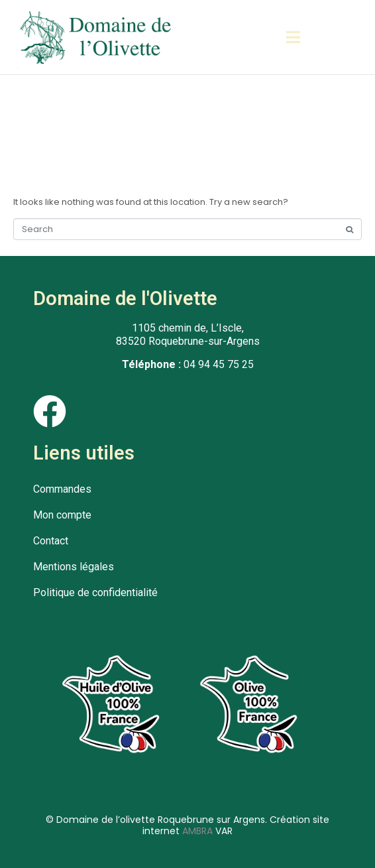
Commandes (62, 489)
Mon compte (62, 515)
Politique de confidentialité (95, 592)
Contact (51, 541)
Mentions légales (74, 567)
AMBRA (197, 831)
